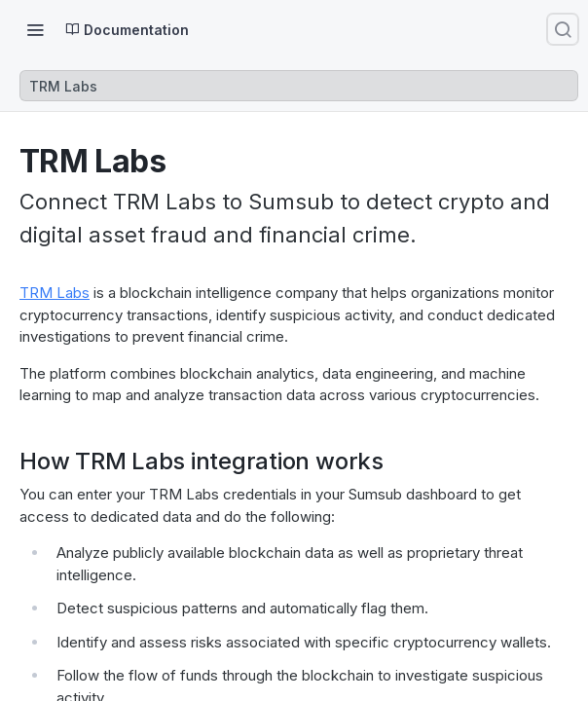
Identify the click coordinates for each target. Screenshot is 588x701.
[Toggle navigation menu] (35, 29)
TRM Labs (55, 293)
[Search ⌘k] (563, 29)
